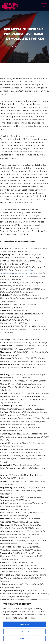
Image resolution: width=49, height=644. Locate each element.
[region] (24, 622)
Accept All (25, 624)
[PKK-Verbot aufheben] (10, 6)
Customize (25, 631)
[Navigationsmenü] (44, 6)
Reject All (25, 638)
